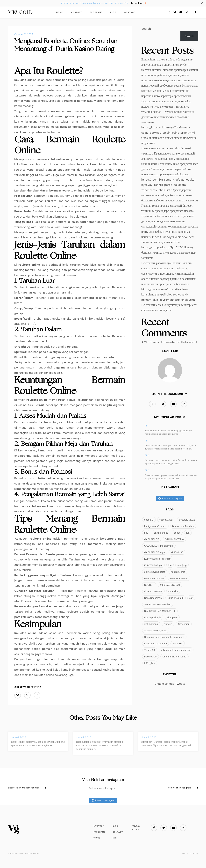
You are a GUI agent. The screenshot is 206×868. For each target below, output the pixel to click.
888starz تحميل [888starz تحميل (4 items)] (187, 520)
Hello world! (189, 342)
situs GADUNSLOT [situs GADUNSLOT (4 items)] (170, 585)
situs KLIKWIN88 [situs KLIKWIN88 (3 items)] (153, 591)
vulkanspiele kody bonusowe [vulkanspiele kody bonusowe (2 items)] (176, 650)
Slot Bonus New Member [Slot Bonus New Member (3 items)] (158, 604)
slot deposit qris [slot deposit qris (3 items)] (153, 618)
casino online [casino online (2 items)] (161, 533)
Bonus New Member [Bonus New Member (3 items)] (183, 526)
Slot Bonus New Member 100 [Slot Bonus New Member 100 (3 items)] (160, 611)
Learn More (139, 3)
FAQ (115, 838)
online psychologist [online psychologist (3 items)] (155, 572)
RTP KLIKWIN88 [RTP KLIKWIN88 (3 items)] (179, 578)
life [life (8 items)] (170, 565)
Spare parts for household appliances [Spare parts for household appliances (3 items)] (164, 637)
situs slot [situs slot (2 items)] (173, 591)
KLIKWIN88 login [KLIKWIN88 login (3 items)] (153, 565)
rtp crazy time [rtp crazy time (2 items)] (178, 572)
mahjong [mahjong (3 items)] (182, 565)
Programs (96, 12)
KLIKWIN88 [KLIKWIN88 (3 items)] (177, 552)
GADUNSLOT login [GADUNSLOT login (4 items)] (155, 552)
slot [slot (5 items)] (191, 598)
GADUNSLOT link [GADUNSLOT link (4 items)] (174, 539)
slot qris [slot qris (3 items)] (168, 624)
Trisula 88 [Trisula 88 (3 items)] (150, 650)
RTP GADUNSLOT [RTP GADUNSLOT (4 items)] (154, 578)
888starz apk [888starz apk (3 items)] (166, 520)
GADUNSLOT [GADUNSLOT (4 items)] (152, 539)
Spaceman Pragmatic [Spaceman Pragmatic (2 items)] (156, 631)
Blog (113, 12)
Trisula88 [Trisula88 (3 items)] (178, 644)
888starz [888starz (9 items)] (149, 520)
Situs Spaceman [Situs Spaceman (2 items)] (153, 598)
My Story (76, 12)
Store (97, 838)
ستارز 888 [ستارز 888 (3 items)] (150, 663)
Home (59, 12)
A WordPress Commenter (159, 342)
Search (146, 29)
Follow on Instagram (170, 498)
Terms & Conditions (190, 853)
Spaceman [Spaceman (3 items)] (184, 624)
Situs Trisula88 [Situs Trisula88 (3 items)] (176, 598)
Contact (130, 12)
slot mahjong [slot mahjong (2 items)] (151, 624)
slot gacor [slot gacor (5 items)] (172, 618)
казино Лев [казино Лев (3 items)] (150, 657)
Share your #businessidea (27, 788)
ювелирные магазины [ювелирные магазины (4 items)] (174, 657)
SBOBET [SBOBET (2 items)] (149, 585)
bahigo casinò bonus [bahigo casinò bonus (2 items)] (155, 526)
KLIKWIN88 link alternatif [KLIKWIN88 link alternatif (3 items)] (158, 559)
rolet (52, 159)
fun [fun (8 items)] (188, 533)
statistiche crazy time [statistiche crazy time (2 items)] (156, 644)
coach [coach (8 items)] (177, 533)
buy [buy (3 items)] (146, 533)
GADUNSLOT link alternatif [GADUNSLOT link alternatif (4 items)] (159, 546)
